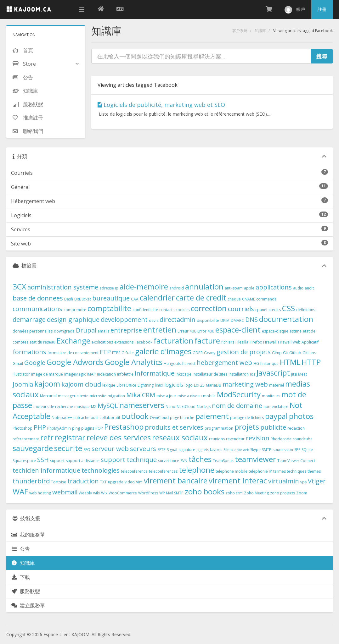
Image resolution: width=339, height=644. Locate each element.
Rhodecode (281, 439)
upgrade (116, 482)
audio (298, 288)
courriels (241, 309)
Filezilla (242, 342)
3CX (19, 286)
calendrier (157, 297)
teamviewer (255, 459)
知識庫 (260, 31)
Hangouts (172, 363)
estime (296, 331)
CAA (135, 299)
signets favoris (209, 450)
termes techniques (290, 471)
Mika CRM (141, 395)
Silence (230, 450)
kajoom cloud (81, 384)
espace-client (238, 330)
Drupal (86, 330)
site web (243, 450)
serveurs (143, 449)
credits (275, 310)
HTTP (311, 362)
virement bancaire (176, 480)
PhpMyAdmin (59, 428)
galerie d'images (163, 351)
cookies (183, 310)
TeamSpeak (223, 461)
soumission (283, 450)
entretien (160, 330)
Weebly (85, 493)
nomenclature (276, 407)
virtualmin (284, 481)
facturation (173, 341)
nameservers (142, 405)
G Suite (128, 353)
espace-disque (275, 331)
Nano (170, 407)
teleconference (134, 471)
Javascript (273, 373)
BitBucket (83, 299)
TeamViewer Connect (296, 461)
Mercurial (48, 396)
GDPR (198, 353)
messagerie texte (73, 396)
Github (295, 353)
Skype (255, 450)
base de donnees (38, 298)
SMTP (267, 450)
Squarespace (24, 461)
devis (154, 320)
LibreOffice (126, 385)
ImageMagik (75, 374)
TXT (103, 482)
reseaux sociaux (180, 437)
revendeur (235, 439)
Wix (104, 493)
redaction (296, 428)
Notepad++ (62, 418)
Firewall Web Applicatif (298, 342)
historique (269, 363)
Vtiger (317, 481)
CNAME (249, 299)
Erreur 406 (187, 331)
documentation (286, 319)
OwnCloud (159, 418)
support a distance (83, 461)
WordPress (148, 493)
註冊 (322, 9)
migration (116, 396)
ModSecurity (239, 394)
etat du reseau (42, 342)
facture (207, 341)
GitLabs (309, 353)
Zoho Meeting (256, 493)
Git (285, 353)
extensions (124, 342)
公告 (20, 549)
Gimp (277, 353)
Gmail (18, 363)
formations (29, 352)
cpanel (261, 310)
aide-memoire (144, 286)
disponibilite (208, 320)
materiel (277, 385)
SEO (87, 450)
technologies (101, 470)
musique (82, 407)
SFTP (161, 450)
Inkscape (184, 374)
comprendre (75, 310)
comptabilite (109, 308)
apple (249, 288)
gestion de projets (244, 352)
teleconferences (163, 471)
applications (274, 287)
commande (266, 299)
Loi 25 (199, 385)
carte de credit (201, 297)
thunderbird (31, 481)
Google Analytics (134, 362)
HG (256, 363)
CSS (288, 308)
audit (309, 288)
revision (258, 438)
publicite (273, 427)
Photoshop (23, 428)
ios (253, 374)
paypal (276, 416)
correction (209, 308)
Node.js (204, 407)
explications (102, 342)
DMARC (237, 320)
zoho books (205, 491)
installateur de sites (210, 374)
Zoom (302, 493)
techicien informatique (46, 470)
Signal (172, 450)
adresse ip (109, 288)
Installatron (239, 374)
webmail (65, 492)
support (57, 461)
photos (301, 416)
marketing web (245, 384)
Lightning (146, 385)
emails (103, 331)
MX (94, 407)
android (177, 288)
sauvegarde (33, 448)
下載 (20, 577)
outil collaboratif (105, 418)
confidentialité (145, 310)
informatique (155, 373)
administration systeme (63, 287)
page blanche (182, 418)
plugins (88, 428)
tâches (200, 459)
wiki (96, 493)
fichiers (228, 342)
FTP (105, 352)
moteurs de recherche (53, 407)
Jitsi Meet (299, 374)
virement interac (238, 480)
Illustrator (21, 374)
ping (76, 428)
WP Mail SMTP (171, 493)
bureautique (111, 298)
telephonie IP (260, 471)
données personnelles (33, 331)
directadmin (178, 319)
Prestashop (124, 427)
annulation (204, 286)
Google (35, 363)
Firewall (270, 342)
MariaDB (214, 385)
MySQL (108, 406)
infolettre (125, 374)
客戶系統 (240, 31)
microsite (98, 396)
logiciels (174, 385)
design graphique (73, 319)
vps (303, 482)
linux (159, 385)
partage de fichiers (247, 418)
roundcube (303, 439)
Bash (69, 299)
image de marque (47, 374)
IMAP (91, 374)
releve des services (119, 437)
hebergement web (224, 363)
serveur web (110, 449)
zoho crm (234, 493)
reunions (217, 439)
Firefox (256, 342)
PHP (40, 427)
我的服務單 (28, 535)
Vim (139, 482)
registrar (70, 437)
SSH (43, 460)
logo (189, 385)
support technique (129, 460)
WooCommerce (123, 493)
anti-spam (234, 288)
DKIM (225, 320)
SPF (297, 450)
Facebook (144, 342)
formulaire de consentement (73, 353)
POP (99, 428)
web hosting (40, 493)
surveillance (169, 461)
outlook (135, 416)
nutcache (81, 418)
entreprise (126, 330)
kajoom (47, 384)
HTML (290, 362)
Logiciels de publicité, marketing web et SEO (161, 105)
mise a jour (166, 396)
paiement (212, 416)
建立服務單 (28, 605)
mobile (209, 396)
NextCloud (186, 407)
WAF (20, 491)
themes (314, 471)
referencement (26, 439)
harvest (189, 363)
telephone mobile (232, 471)
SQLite (307, 450)
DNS (251, 319)
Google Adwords (75, 362)
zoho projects (282, 493)
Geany (210, 353)
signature (187, 450)
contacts (167, 310)
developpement (124, 319)
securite (68, 448)
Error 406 (206, 331)
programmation (219, 428)
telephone (197, 470)
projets (247, 427)
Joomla (23, 384)
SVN (184, 461)
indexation (106, 374)
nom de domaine (237, 406)
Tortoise (59, 482)
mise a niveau (190, 396)
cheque (234, 299)
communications (37, 309)
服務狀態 (25, 591)
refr (47, 437)
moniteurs (271, 396)
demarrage (29, 319)
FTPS (116, 353)
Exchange (73, 341)
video (130, 482)
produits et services (174, 427)
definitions (306, 310)
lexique (109, 385)
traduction (83, 481)
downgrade (64, 331)
